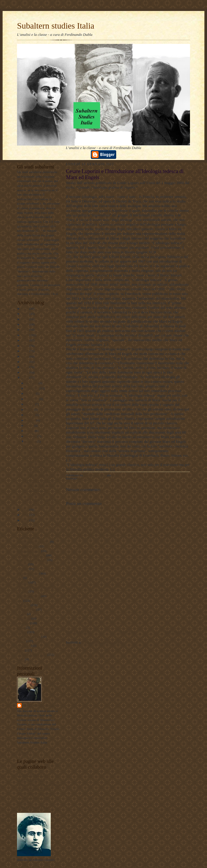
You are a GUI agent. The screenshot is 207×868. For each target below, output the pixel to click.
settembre (33, 399)
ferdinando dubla (40, 705)
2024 (26, 314)
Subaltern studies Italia (56, 26)
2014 (26, 367)
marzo (30, 431)
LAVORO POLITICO (31, 775)
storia (21, 650)
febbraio (32, 436)
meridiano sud (26, 609)
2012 (26, 378)
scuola (21, 641)
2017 (26, 351)
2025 (26, 308)
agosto (31, 404)
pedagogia (24, 618)
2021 (26, 330)
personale (23, 623)
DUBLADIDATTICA (31, 780)
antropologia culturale (31, 555)
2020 (26, 335)
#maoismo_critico (29, 551)
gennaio (31, 441)
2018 (26, 346)
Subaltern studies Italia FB (34, 789)
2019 (26, 340)
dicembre (32, 383)
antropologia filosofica (32, 560)
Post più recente (78, 632)
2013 (26, 372)
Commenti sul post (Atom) (102, 642)
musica (22, 614)
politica (22, 632)
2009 (26, 520)
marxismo (23, 605)
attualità (22, 564)
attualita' (22, 569)
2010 (26, 515)
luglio (30, 410)
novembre (33, 388)
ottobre (31, 393)
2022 (26, 324)
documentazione (28, 573)
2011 (26, 510)
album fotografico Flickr (33, 807)
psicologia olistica (29, 637)
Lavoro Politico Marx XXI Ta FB (39, 784)
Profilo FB (24, 802)
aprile (30, 425)
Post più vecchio (178, 632)
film (20, 578)
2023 (26, 319)
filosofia (22, 582)
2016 (26, 356)
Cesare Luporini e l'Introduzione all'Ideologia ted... (39, 471)
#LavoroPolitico (28, 546)
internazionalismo (29, 596)
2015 (26, 362)
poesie (21, 627)
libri (20, 601)
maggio (31, 420)
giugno (31, 415)
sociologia (24, 646)
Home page (128, 632)
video (21, 659)
